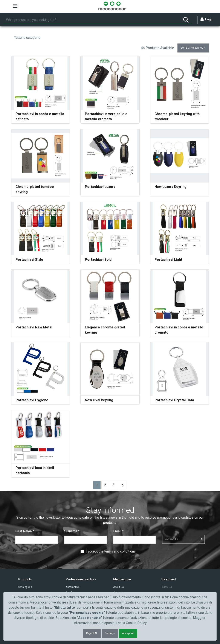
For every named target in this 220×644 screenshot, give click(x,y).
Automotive (73, 587)
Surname (72, 531)
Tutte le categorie (27, 38)
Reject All (92, 633)
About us (118, 587)
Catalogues (25, 587)
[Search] (92, 20)
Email (118, 531)
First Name (25, 531)
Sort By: (193, 48)
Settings (110, 633)
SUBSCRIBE (172, 539)
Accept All (128, 633)
